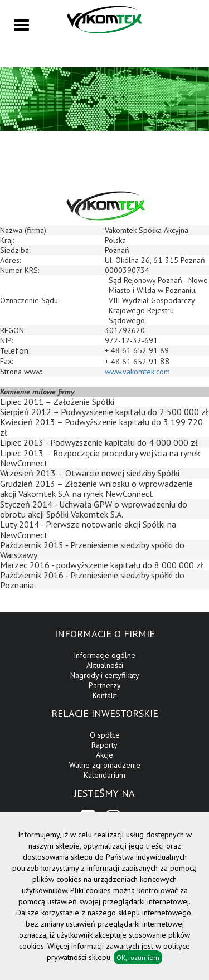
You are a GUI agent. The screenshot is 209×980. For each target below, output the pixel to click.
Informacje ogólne (104, 655)
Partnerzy (105, 685)
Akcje (104, 755)
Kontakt (104, 695)
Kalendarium (104, 775)
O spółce (105, 735)
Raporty (104, 745)
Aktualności (105, 665)
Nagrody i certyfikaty (105, 675)
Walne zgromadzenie (105, 765)
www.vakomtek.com (137, 372)
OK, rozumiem (138, 957)
